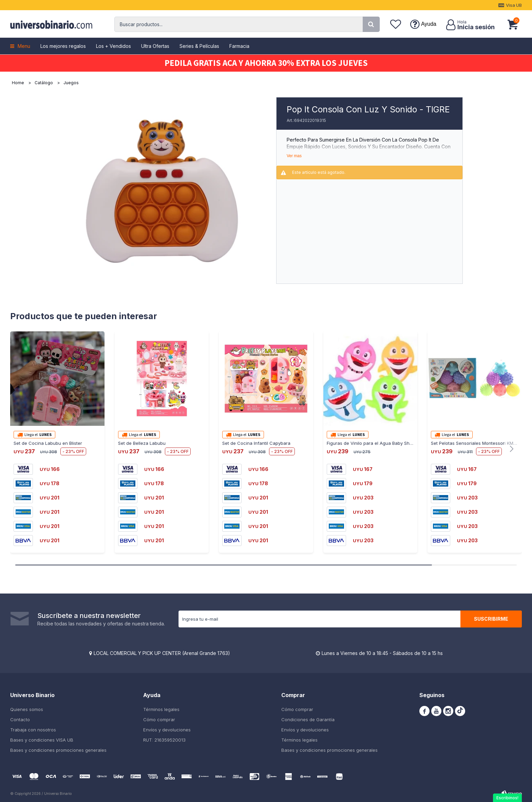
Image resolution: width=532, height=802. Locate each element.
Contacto (20, 719)
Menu (24, 46)
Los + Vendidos (113, 46)
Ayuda (429, 24)
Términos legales (161, 709)
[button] (371, 24)
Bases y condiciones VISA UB (42, 740)
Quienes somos (27, 709)
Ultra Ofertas (155, 46)
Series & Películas (199, 46)
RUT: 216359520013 (164, 740)
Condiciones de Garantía (308, 719)
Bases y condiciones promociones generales (58, 750)
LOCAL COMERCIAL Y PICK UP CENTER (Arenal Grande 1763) (162, 653)
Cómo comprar (159, 719)
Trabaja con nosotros (33, 730)
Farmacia (239, 46)
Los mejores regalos (63, 46)
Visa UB (514, 5)
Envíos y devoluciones (167, 730)
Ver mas (294, 156)
